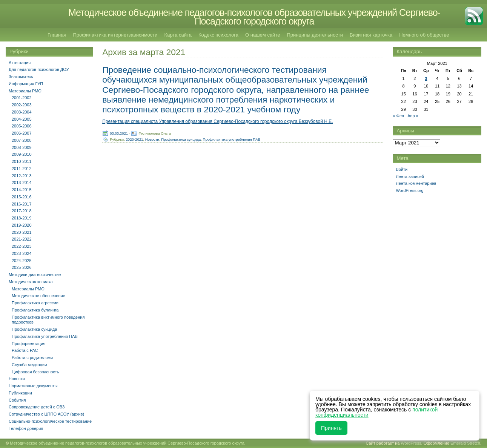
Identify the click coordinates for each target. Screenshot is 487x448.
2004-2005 (22, 119)
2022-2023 (22, 246)
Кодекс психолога (218, 35)
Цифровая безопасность (35, 372)
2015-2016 (22, 197)
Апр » (413, 116)
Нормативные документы (33, 386)
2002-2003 (22, 105)
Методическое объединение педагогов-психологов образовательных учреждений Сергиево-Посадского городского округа (254, 17)
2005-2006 (22, 126)
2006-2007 (22, 133)
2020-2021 (135, 139)
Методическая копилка (31, 282)
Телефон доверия (26, 428)
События (17, 400)
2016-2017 (22, 204)
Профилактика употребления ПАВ (232, 139)
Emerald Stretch (465, 443)
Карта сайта (178, 35)
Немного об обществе (424, 35)
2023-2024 (22, 253)
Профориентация (28, 344)
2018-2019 (22, 218)
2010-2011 (22, 161)
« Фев (398, 116)
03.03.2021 (119, 133)
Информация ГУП (26, 84)
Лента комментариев (416, 183)
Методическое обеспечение (38, 296)
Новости (152, 139)
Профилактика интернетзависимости (115, 35)
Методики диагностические (35, 275)
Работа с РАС (25, 350)
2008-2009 (22, 147)
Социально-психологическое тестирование (50, 421)
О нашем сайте (263, 35)
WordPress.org (409, 190)
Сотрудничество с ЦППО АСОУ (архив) (46, 414)
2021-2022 (22, 239)
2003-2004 (22, 112)
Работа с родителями (32, 357)
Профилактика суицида (181, 139)
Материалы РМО (25, 91)
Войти (402, 169)
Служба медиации (29, 365)
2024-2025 (22, 261)
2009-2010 (22, 154)
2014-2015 (22, 190)
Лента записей (410, 176)
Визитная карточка (371, 35)
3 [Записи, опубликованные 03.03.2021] (426, 78)
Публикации (20, 393)
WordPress (411, 443)
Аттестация (20, 63)
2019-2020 (22, 225)
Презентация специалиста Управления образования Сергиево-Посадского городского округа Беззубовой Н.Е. (218, 121)
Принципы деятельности (315, 35)
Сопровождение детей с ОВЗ (37, 407)
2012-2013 (22, 176)
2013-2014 (22, 183)
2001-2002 (22, 98)
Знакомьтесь (21, 77)
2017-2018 (22, 211)
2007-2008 (22, 140)
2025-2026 (22, 267)
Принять (331, 428)
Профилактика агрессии (35, 303)
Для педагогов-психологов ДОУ (39, 69)
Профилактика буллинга (35, 310)
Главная (57, 35)
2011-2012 (22, 169)
